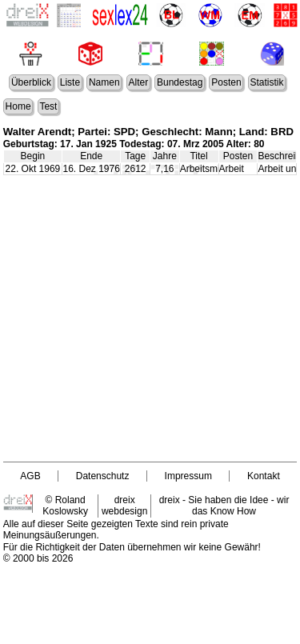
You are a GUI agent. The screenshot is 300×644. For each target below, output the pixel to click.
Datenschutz (103, 476)
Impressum (188, 476)
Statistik (266, 82)
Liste (70, 82)
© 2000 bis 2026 (38, 558)
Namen (104, 82)
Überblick (31, 82)
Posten (226, 82)
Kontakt (264, 476)
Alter (138, 82)
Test (48, 106)
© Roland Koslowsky (65, 506)
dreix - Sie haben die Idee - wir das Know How (224, 506)
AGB (30, 476)
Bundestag (180, 82)
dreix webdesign (124, 506)
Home (18, 106)
